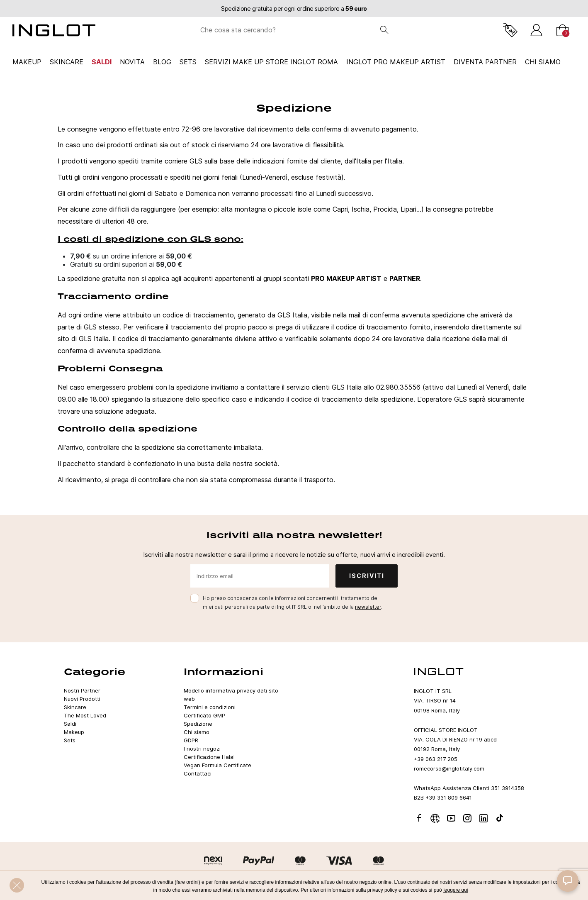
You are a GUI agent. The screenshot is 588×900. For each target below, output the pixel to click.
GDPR (191, 740)
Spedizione (198, 724)
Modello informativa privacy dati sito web (231, 695)
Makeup (27, 62)
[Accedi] (536, 30)
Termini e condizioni (210, 707)
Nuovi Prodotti (82, 699)
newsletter (368, 607)
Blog (162, 62)
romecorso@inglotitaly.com (449, 768)
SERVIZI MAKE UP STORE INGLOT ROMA (271, 62)
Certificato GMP (204, 715)
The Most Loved (85, 715)
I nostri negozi (202, 749)
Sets (188, 62)
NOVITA (132, 62)
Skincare (67, 62)
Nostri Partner (82, 690)
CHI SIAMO (543, 62)
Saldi (102, 62)
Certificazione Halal (209, 757)
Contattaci (198, 773)
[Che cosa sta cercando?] (286, 30)
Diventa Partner (485, 62)
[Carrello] (562, 30)
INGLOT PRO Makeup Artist (396, 62)
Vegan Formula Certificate (217, 765)
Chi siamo (197, 732)
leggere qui (456, 890)
